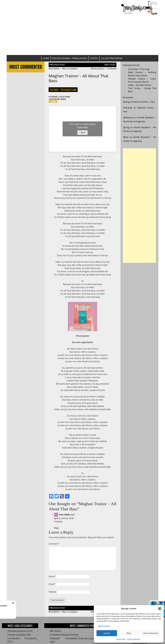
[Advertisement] (83, 35)
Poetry (94, 58)
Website (52, 592)
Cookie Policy (121, 639)
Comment (54, 544)
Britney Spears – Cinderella (104, 69)
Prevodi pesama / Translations (70, 58)
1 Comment (53, 101)
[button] (160, 609)
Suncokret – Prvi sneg (139, 69)
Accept (107, 633)
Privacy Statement (133, 639)
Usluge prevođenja (112, 58)
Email (52, 584)
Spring (67, 97)
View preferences (151, 633)
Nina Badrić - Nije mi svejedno (32, 606)
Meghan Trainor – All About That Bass (79, 78)
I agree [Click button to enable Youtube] (83, 133)
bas (84, 342)
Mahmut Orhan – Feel (144, 102)
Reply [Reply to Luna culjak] (57, 528)
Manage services (104, 626)
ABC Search (55, 631)
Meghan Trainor (60, 99)
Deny (129, 633)
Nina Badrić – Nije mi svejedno (63, 69)
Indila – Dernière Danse (140, 85)
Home (46, 58)
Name (52, 576)
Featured (54, 90)
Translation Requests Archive (64, 635)
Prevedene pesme (68, 90)
